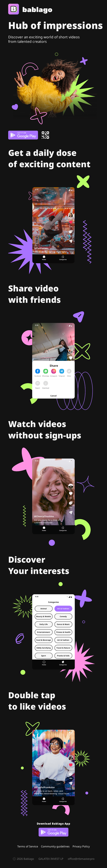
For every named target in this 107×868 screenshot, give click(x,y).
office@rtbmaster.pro (81, 859)
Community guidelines (55, 846)
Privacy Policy (81, 846)
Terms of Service (28, 846)
